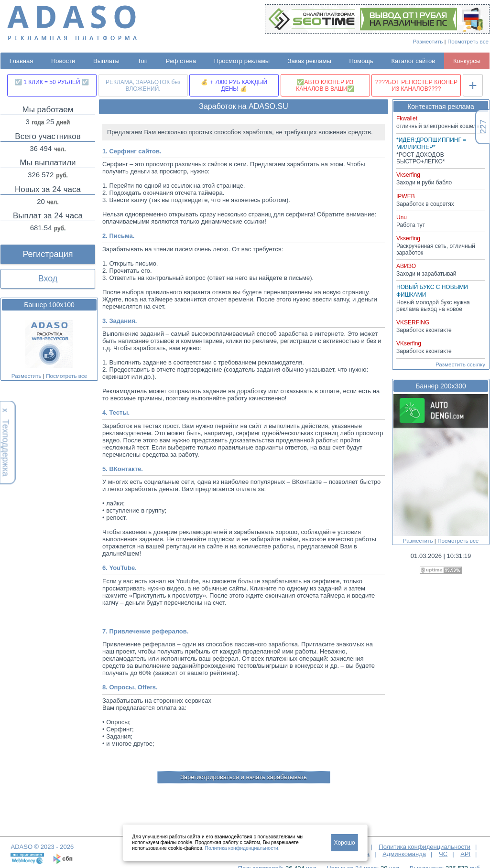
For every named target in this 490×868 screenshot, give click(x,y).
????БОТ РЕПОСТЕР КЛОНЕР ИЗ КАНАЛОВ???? (416, 86)
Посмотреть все (468, 41)
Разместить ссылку (460, 364)
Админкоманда (404, 854)
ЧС (443, 854)
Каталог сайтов (413, 61)
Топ (143, 61)
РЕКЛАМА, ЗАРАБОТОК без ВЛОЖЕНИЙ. (143, 86)
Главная (21, 61)
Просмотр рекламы (242, 61)
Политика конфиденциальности (425, 847)
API (465, 854)
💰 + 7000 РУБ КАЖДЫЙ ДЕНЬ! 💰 (234, 86)
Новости (63, 61)
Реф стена (181, 61)
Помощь (361, 61)
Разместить (428, 41)
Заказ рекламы (310, 61)
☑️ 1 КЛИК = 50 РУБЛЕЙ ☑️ (52, 82)
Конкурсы (467, 61)
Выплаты (106, 61)
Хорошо (345, 843)
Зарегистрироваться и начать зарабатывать (244, 777)
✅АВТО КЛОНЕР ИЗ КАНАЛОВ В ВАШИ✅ (325, 86)
